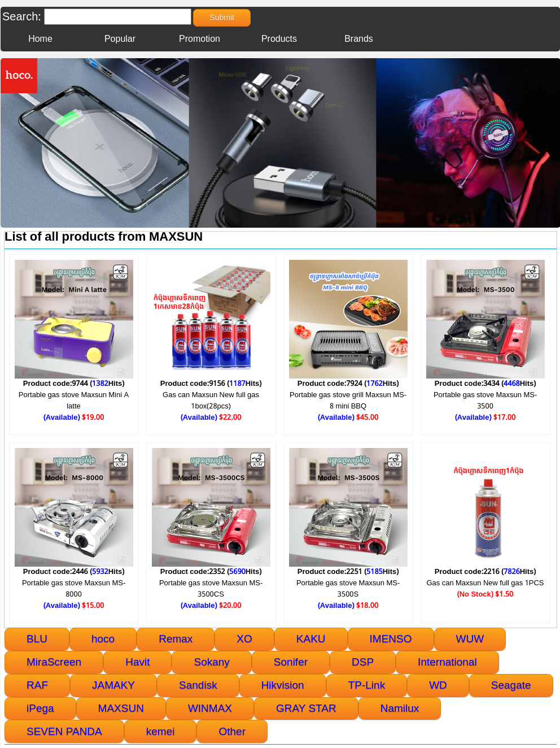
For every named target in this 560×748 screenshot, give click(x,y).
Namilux (400, 708)
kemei (161, 731)
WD (438, 685)
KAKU (311, 639)
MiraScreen (54, 662)
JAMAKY (113, 685)
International (447, 662)
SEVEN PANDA (64, 731)
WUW (470, 639)
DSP (363, 662)
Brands (359, 39)
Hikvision (283, 685)
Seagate (511, 685)
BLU (37, 639)
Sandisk (198, 685)
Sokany (211, 662)
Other (232, 731)
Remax (176, 639)
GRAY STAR (306, 708)
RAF (37, 685)
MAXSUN (121, 708)
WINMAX (210, 708)
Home (40, 39)
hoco (103, 639)
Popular (120, 39)
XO (244, 639)
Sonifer (291, 662)
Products (279, 39)
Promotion (200, 39)
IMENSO (391, 639)
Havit (137, 662)
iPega (40, 708)
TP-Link (367, 685)
